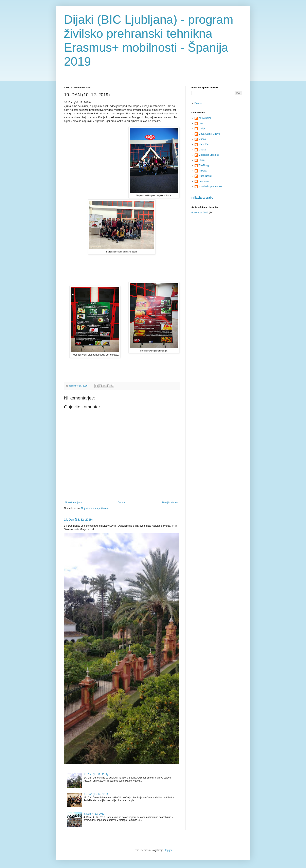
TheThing (204, 165)
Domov (122, 503)
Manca (202, 139)
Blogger (168, 850)
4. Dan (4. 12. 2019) (94, 814)
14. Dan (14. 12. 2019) (78, 520)
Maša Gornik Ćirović (210, 134)
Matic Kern (204, 144)
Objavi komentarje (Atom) (95, 508)
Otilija (202, 160)
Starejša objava (170, 503)
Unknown (204, 181)
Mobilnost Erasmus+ (210, 155)
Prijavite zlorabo (202, 198)
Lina (201, 123)
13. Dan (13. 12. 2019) (96, 794)
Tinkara (203, 171)
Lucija (202, 129)
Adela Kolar (205, 118)
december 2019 (200, 213)
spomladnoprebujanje (210, 186)
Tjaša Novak (205, 176)
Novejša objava (73, 503)
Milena (202, 150)
